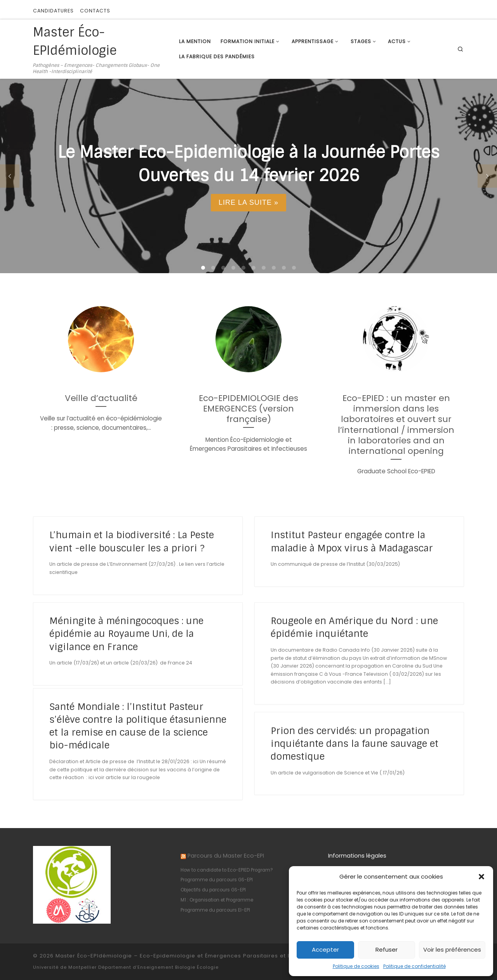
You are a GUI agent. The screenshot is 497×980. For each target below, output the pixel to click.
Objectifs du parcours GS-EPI (213, 890)
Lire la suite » (248, 202)
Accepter (325, 949)
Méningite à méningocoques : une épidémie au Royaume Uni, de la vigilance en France (126, 634)
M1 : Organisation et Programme (217, 900)
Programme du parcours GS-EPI (217, 880)
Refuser (387, 949)
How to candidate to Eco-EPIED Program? (227, 870)
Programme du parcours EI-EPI (215, 910)
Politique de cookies (356, 966)
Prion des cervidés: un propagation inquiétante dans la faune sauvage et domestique (355, 744)
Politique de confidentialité (414, 966)
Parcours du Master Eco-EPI (226, 856)
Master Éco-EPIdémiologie (94, 956)
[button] (481, 877)
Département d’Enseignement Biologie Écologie (158, 967)
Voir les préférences (452, 949)
